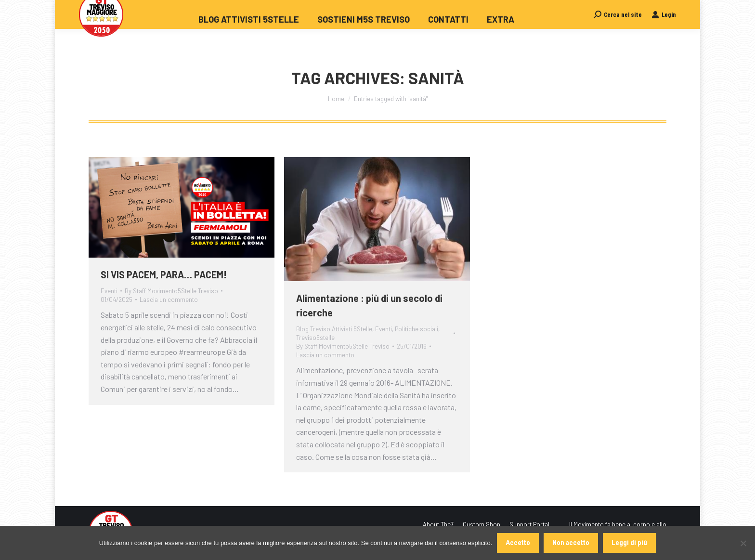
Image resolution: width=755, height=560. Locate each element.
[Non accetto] (743, 543)
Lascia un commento (169, 300)
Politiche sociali (417, 329)
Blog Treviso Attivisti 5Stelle (334, 329)
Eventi (109, 291)
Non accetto (571, 543)
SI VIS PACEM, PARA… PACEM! (164, 274)
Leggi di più (629, 543)
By (171, 291)
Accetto (518, 543)
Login (664, 32)
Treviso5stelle (315, 338)
